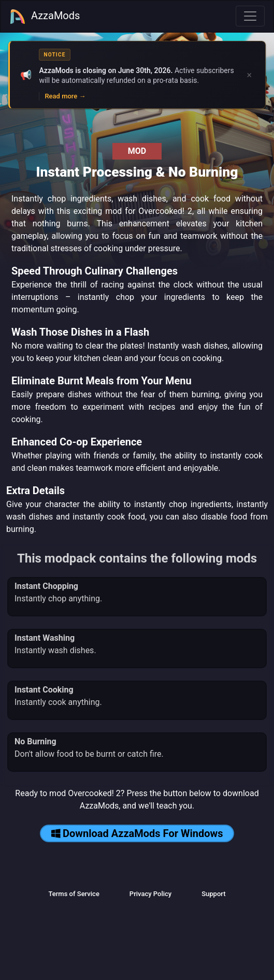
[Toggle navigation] (250, 16)
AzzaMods (45, 17)
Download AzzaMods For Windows (137, 833)
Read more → (65, 96)
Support (213, 894)
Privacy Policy (150, 894)
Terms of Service (74, 894)
